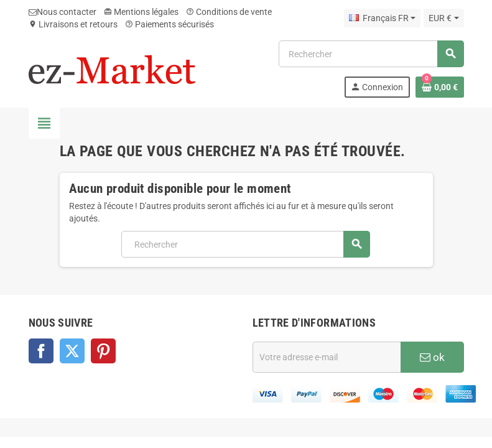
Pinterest (103, 351)
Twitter (72, 351)
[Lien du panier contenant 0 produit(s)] (440, 87)
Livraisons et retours (73, 24)
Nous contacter (63, 12)
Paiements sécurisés (169, 24)
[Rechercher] (371, 54)
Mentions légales (141, 12)
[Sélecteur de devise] (443, 18)
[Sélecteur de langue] (382, 18)
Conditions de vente (229, 12)
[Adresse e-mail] (327, 357)
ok (432, 357)
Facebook (41, 351)
